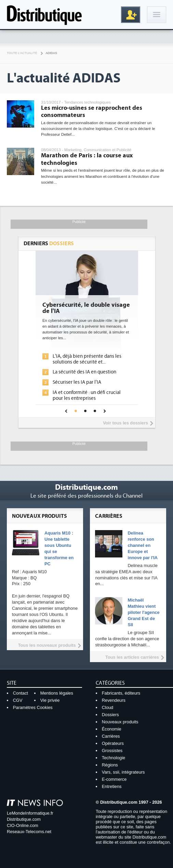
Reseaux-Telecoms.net (29, 832)
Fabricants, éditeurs (121, 693)
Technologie (114, 758)
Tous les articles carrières (132, 657)
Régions (110, 765)
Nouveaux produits (120, 722)
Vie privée (50, 700)
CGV (18, 700)
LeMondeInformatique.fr (30, 813)
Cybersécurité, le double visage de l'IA (86, 308)
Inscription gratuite (131, 15)
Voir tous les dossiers (125, 423)
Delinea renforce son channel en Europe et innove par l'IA (143, 545)
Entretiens (112, 786)
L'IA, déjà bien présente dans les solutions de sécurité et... (87, 359)
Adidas (51, 53)
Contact (21, 693)
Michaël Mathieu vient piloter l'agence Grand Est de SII (143, 612)
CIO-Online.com (23, 825)
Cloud (108, 707)
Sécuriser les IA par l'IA (77, 382)
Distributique (44, 15)
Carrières (111, 736)
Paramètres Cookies (33, 707)
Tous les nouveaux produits (47, 645)
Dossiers (110, 715)
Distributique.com (24, 819)
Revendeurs (114, 700)
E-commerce (114, 779)
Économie (112, 729)
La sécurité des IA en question (84, 372)
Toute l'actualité (22, 53)
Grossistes (112, 751)
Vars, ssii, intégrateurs (123, 772)
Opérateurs (113, 743)
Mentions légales (57, 693)
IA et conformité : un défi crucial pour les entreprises (87, 395)
